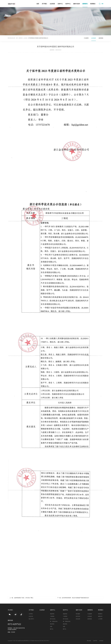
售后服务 (78, 614)
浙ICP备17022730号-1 (44, 641)
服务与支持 (77, 4)
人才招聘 (100, 619)
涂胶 (51, 626)
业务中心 (60, 4)
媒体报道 (101, 38)
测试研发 (52, 624)
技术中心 (68, 4)
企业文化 (31, 616)
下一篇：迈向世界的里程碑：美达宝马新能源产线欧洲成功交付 (73, 598)
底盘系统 (52, 614)
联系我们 (93, 4)
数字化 (52, 629)
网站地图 (89, 641)
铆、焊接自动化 (54, 621)
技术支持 (78, 616)
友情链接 (101, 641)
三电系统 (52, 616)
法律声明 (95, 641)
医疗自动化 (53, 619)
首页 (38, 4)
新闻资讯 (85, 4)
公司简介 (31, 614)
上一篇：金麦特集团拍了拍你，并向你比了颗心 (21, 598)
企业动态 (25, 38)
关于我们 (44, 4)
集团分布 (100, 616)
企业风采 (52, 4)
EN (102, 4)
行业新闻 (86, 38)
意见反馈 (78, 619)
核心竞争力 (31, 619)
